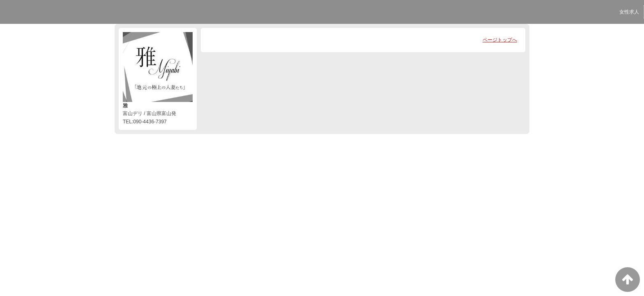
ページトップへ (500, 40)
